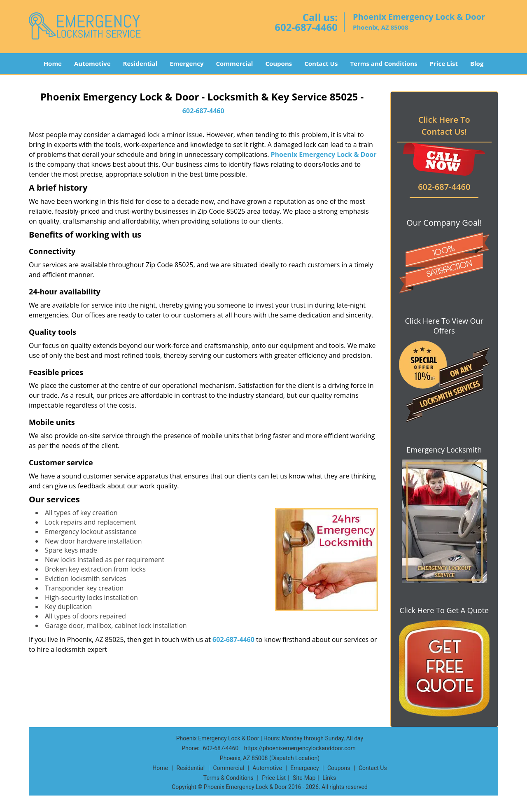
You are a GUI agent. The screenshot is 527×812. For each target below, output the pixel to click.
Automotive (92, 63)
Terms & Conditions (229, 778)
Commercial (235, 63)
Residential (140, 63)
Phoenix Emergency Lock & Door (324, 154)
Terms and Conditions (384, 63)
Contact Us (321, 63)
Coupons (279, 63)
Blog (477, 63)
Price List (444, 63)
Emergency (187, 63)
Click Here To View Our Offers (444, 326)
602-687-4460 (306, 27)
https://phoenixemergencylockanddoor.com (300, 748)
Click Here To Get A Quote (444, 610)
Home (53, 63)
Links (329, 778)
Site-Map (304, 778)
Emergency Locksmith (444, 450)
